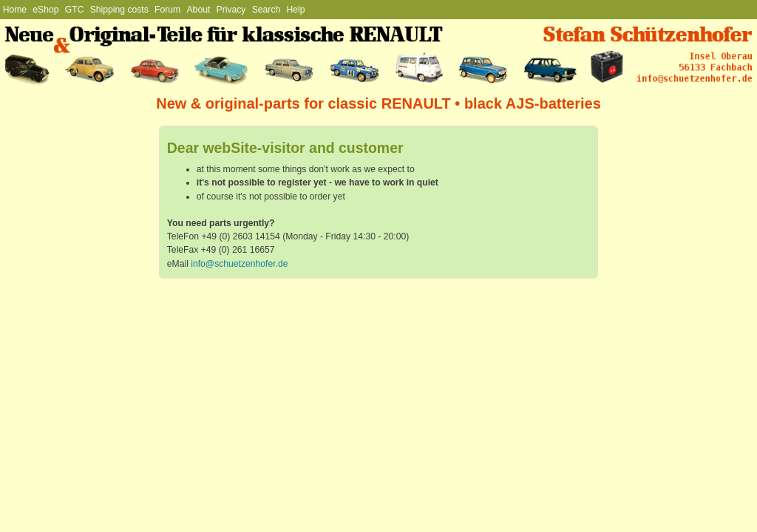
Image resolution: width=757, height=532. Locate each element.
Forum (167, 10)
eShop (45, 10)
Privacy (231, 10)
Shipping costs (119, 10)
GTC (75, 10)
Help (296, 10)
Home (15, 10)
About (199, 10)
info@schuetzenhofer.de (239, 264)
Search (267, 10)
